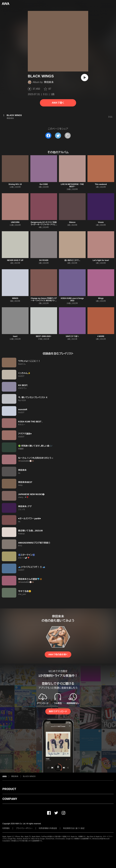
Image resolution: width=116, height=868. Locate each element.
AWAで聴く (58, 103)
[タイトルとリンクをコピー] (68, 136)
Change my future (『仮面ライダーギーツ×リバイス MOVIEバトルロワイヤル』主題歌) (44, 301)
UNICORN (15, 222)
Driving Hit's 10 (15, 184)
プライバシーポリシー (24, 828)
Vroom (101, 222)
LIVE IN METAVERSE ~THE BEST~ (72, 185)
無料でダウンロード (58, 711)
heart (15, 336)
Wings (101, 298)
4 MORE (101, 336)
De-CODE (44, 184)
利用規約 (6, 828)
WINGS (15, 298)
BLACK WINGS (29, 776)
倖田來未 (49, 82)
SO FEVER (44, 260)
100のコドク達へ (72, 336)
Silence (72, 222)
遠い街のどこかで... (72, 260)
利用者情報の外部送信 (48, 828)
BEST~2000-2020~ (44, 336)
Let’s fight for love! (101, 260)
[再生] (85, 78)
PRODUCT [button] (9, 789)
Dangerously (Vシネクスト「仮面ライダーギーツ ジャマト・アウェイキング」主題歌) (44, 225)
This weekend (101, 184)
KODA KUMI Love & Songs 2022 (72, 299)
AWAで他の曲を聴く (58, 654)
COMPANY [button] (10, 799)
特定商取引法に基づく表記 (74, 828)
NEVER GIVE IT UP (15, 260)
